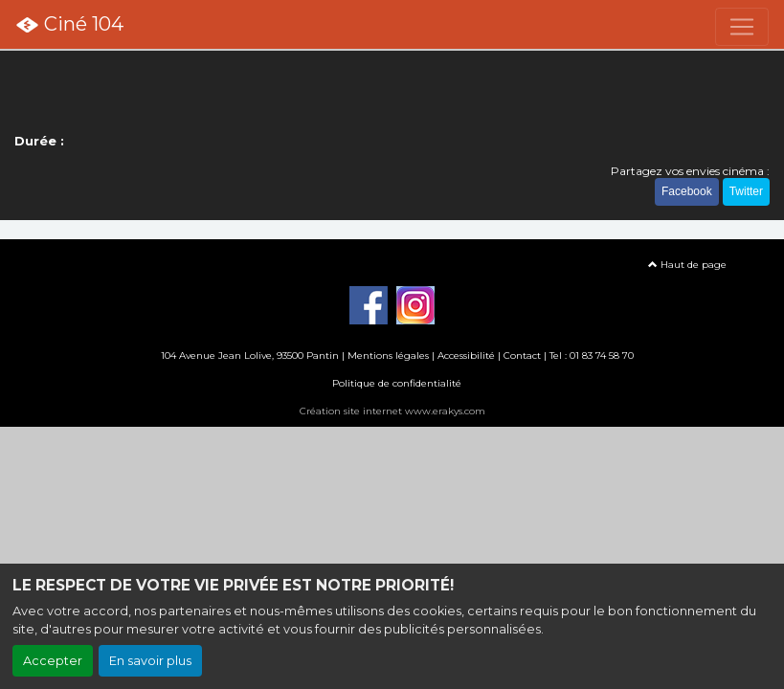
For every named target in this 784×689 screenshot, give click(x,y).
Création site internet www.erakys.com (392, 411)
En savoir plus (150, 661)
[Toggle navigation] (742, 27)
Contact (522, 356)
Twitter (746, 191)
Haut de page (687, 265)
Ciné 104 (69, 25)
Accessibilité (466, 356)
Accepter (53, 661)
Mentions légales (388, 356)
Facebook (687, 191)
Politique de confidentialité (397, 383)
